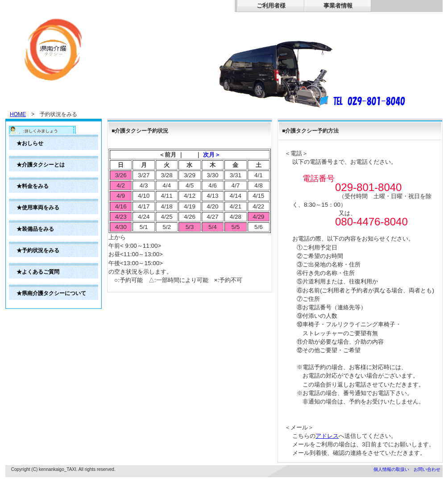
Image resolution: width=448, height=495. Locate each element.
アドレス (327, 436)
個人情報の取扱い (391, 469)
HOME (18, 114)
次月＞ (212, 155)
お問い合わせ (427, 469)
